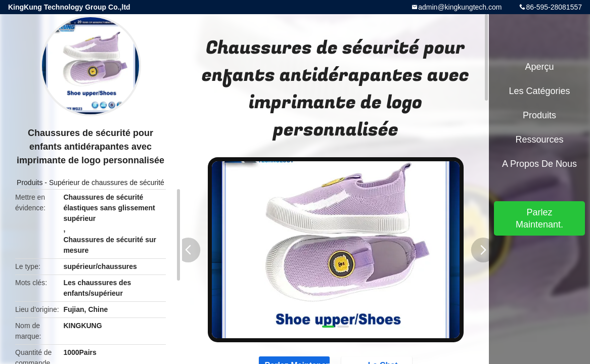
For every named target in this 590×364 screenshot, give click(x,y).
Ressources (539, 140)
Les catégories (539, 91)
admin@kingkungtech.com (460, 7)
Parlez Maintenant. (539, 218)
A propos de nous (539, 164)
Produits (30, 183)
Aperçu (539, 67)
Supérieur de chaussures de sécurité (107, 183)
